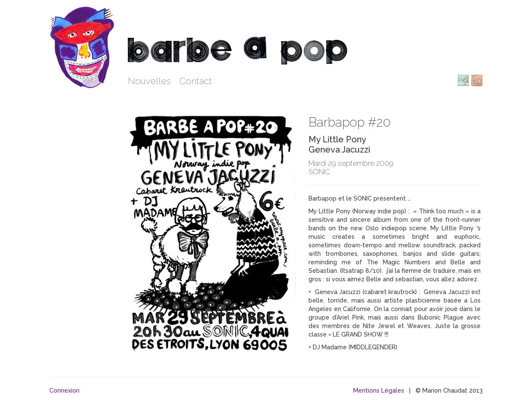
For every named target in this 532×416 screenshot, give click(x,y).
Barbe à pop (83, 47)
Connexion (64, 391)
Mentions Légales (379, 391)
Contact (196, 81)
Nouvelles (149, 81)
